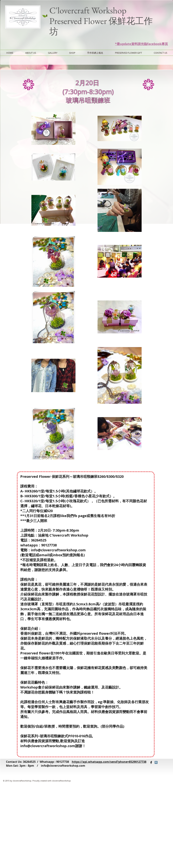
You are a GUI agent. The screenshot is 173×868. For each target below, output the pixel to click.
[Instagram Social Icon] (156, 762)
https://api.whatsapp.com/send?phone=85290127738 (109, 762)
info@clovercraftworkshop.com (63, 766)
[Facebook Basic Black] (151, 762)
